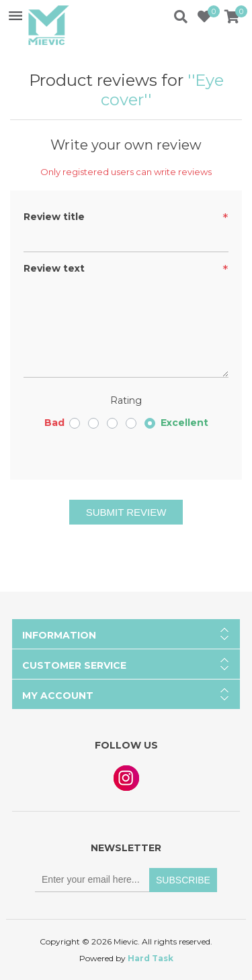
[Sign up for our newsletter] (92, 880)
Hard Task (151, 958)
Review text (54, 268)
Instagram (126, 778)
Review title (54, 217)
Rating (126, 400)
